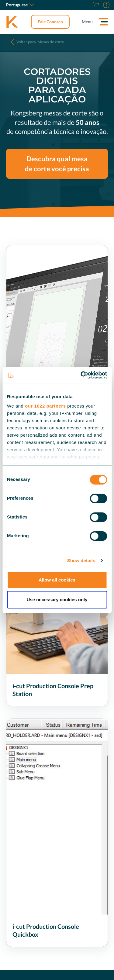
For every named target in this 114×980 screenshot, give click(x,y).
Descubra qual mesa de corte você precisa (57, 164)
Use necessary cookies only (57, 600)
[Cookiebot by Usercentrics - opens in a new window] (81, 375)
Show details (81, 560)
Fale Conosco (50, 22)
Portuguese (20, 5)
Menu (87, 22)
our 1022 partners (45, 406)
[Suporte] (106, 5)
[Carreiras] (88, 5)
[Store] (95, 5)
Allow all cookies (57, 580)
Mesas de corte (40, 42)
